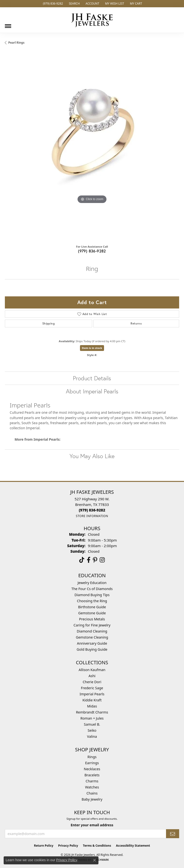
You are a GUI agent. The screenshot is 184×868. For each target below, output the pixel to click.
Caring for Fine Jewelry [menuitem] (92, 625)
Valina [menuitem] (92, 736)
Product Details (92, 378)
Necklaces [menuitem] (92, 769)
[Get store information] (92, 516)
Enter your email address (92, 825)
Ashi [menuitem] (92, 676)
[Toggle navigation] (8, 24)
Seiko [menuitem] (92, 730)
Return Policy (44, 846)
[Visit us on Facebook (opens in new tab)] (89, 560)
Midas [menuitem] (92, 706)
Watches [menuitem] (92, 787)
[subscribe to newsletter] (173, 834)
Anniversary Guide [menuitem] (92, 643)
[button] (74, 4)
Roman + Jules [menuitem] (92, 718)
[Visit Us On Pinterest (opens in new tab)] (95, 560)
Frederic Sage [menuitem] (92, 688)
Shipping (48, 323)
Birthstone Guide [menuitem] (92, 607)
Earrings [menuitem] (92, 763)
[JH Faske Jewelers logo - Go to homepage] (92, 20)
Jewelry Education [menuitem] (92, 583)
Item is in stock (92, 348)
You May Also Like (92, 456)
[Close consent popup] (95, 860)
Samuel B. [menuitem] (92, 724)
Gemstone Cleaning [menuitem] (92, 637)
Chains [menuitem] (92, 793)
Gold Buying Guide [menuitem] (92, 649)
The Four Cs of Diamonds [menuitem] (92, 589)
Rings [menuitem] (92, 757)
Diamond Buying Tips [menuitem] (92, 595)
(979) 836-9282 (92, 251)
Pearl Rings (16, 43)
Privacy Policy (68, 846)
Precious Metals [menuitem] (92, 619)
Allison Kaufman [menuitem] (92, 670)
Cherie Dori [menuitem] (92, 682)
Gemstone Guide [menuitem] (92, 613)
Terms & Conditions (97, 846)
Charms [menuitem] (92, 781)
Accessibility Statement (133, 846)
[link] (52, 4)
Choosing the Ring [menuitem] (92, 601)
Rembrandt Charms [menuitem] (92, 712)
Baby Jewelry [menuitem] (92, 799)
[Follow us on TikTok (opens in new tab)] (82, 560)
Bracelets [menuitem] (92, 775)
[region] (92, 146)
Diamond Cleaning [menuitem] (92, 631)
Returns (136, 323)
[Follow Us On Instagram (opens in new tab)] (102, 560)
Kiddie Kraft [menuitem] (92, 700)
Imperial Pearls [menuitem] (92, 694)
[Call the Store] (92, 510)
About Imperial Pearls (92, 391)
